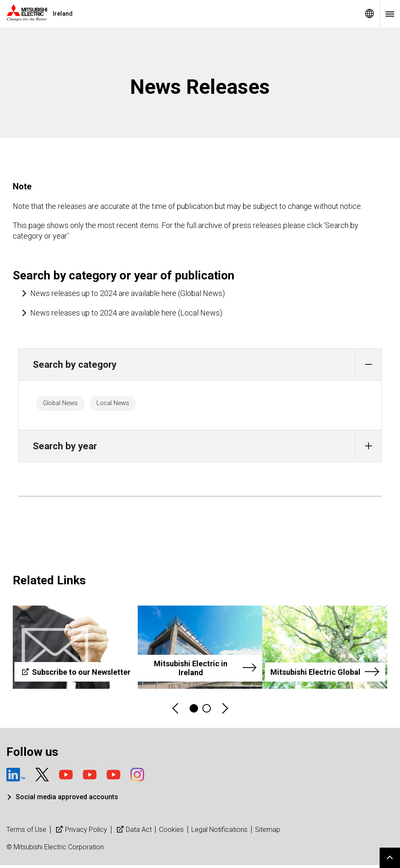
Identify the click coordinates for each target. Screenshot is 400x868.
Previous (176, 712)
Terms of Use (26, 833)
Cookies (171, 833)
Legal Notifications (219, 833)
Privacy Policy (81, 833)
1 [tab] (194, 711)
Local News (129, 405)
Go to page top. (390, 858)
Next (224, 712)
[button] (368, 364)
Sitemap (268, 833)
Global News (66, 405)
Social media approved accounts (67, 800)
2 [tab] (207, 711)
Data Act (133, 833)
